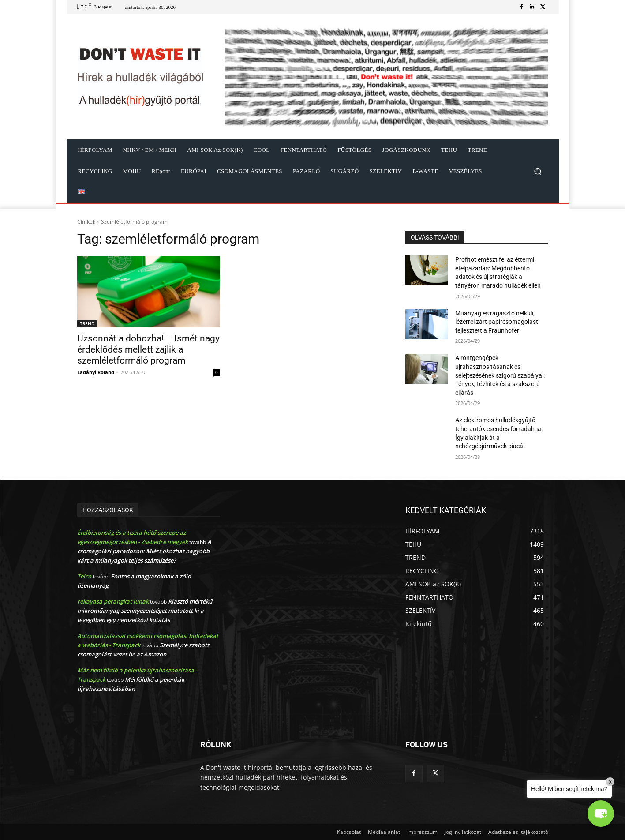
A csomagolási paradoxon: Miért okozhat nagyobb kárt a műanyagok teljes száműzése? (144, 551)
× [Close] (610, 782)
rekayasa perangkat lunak (113, 601)
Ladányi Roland (96, 372)
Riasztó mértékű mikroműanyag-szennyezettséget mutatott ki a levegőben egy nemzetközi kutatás (145, 611)
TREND (87, 323)
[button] (538, 171)
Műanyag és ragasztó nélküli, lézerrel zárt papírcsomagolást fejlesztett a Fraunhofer (497, 322)
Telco (84, 576)
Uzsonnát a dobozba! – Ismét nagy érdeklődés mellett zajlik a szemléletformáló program (148, 349)
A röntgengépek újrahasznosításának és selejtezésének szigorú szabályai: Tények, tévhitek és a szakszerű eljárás (500, 375)
